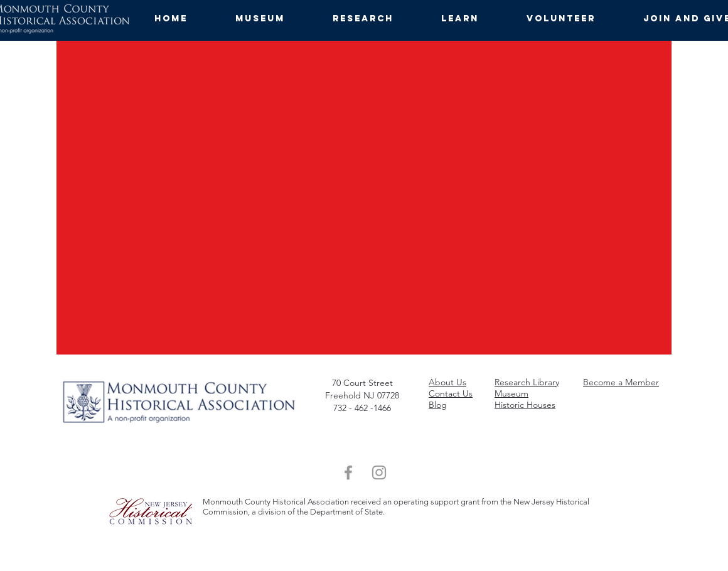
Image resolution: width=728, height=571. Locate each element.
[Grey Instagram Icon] (379, 472)
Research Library (527, 382)
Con (437, 393)
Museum (511, 393)
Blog (438, 405)
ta (449, 393)
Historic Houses (525, 405)
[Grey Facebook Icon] (348, 472)
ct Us (463, 393)
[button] (275, 19)
